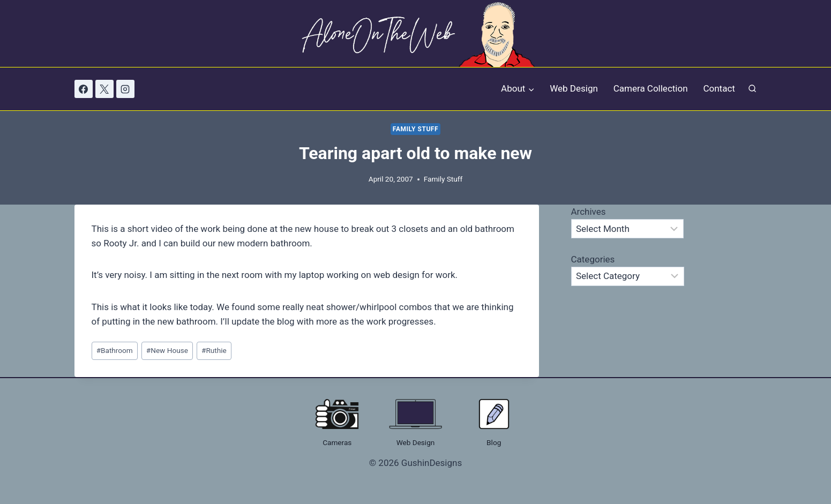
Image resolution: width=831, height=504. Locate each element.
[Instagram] (125, 89)
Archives (589, 212)
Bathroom (115, 350)
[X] (104, 89)
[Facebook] (84, 89)
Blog (494, 442)
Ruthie (214, 350)
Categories (593, 259)
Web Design (574, 88)
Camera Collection (651, 88)
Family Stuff (415, 129)
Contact (719, 88)
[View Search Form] (752, 89)
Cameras (337, 442)
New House (167, 350)
